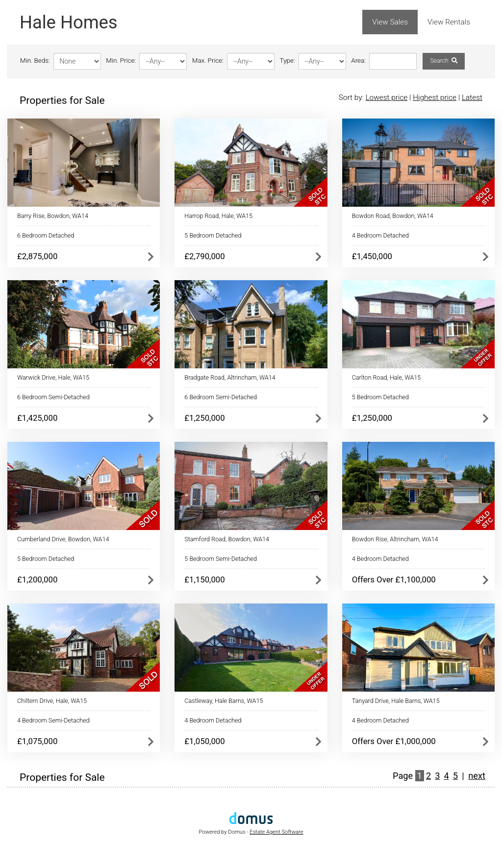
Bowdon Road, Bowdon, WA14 (393, 216)
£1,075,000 (37, 741)
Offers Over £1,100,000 (394, 579)
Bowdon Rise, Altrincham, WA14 (395, 539)
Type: (288, 60)
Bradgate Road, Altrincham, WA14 (230, 377)
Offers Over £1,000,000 (394, 741)
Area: (358, 60)
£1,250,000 (204, 418)
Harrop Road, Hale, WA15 (218, 216)
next (477, 776)
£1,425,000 (37, 418)
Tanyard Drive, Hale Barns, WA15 (396, 701)
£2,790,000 (204, 256)
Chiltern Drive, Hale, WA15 (52, 701)
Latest (472, 97)
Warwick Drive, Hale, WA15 (53, 377)
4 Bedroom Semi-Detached (53, 720)
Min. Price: (121, 60)
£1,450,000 (372, 256)
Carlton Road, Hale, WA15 (387, 377)
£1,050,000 (204, 741)
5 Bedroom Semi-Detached (221, 559)
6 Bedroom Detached (46, 235)
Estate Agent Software (276, 832)
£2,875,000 (37, 256)
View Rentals (449, 22)
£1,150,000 (204, 579)
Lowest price (386, 97)
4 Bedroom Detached (380, 235)
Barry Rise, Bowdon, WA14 (53, 216)
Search (443, 61)
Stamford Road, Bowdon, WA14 (227, 539)
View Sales (390, 22)
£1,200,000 (37, 579)
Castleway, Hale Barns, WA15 (224, 701)
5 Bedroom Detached (213, 235)
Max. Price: (208, 60)
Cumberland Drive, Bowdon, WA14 (63, 539)
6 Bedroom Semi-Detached (53, 397)
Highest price (435, 97)
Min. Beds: (35, 60)
